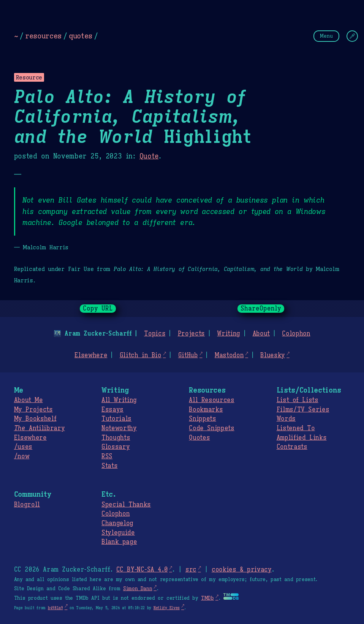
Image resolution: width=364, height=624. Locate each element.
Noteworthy (119, 428)
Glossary (116, 447)
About (261, 334)
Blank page (119, 542)
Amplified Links (302, 438)
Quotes (199, 438)
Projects (191, 334)
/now (22, 456)
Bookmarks (206, 410)
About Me (28, 400)
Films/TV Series (303, 410)
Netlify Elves (167, 608)
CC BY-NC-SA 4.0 (142, 570)
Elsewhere (91, 355)
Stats (109, 466)
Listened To (296, 428)
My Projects (33, 410)
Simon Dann (138, 589)
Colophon (296, 334)
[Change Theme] (352, 36)
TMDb (207, 598)
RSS (107, 456)
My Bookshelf (35, 419)
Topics (155, 334)
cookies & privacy (242, 570)
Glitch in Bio (141, 355)
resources (43, 36)
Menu (326, 36)
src (191, 570)
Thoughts (116, 438)
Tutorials (116, 419)
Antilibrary (40, 428)
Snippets (202, 419)
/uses (23, 447)
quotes (81, 36)
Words (286, 419)
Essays (112, 410)
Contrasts (292, 447)
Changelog (117, 523)
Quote (149, 156)
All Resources (211, 400)
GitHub (188, 355)
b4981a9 (55, 608)
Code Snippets (211, 428)
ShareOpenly (261, 309)
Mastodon (229, 355)
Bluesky (273, 355)
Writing (229, 334)
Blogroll (27, 505)
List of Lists (298, 400)
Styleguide (118, 533)
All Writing (119, 400)
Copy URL (98, 309)
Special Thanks (126, 505)
